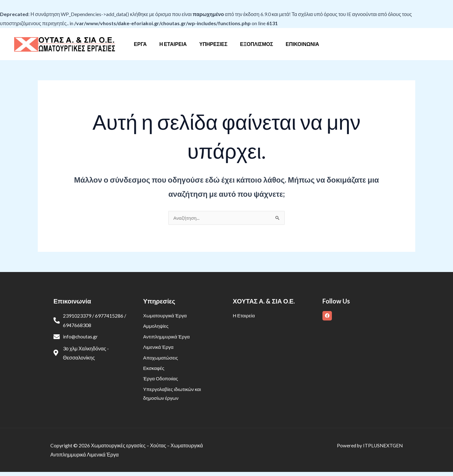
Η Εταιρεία (175, 44)
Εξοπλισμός (254, 44)
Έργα (145, 44)
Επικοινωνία (297, 44)
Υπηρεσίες (213, 44)
